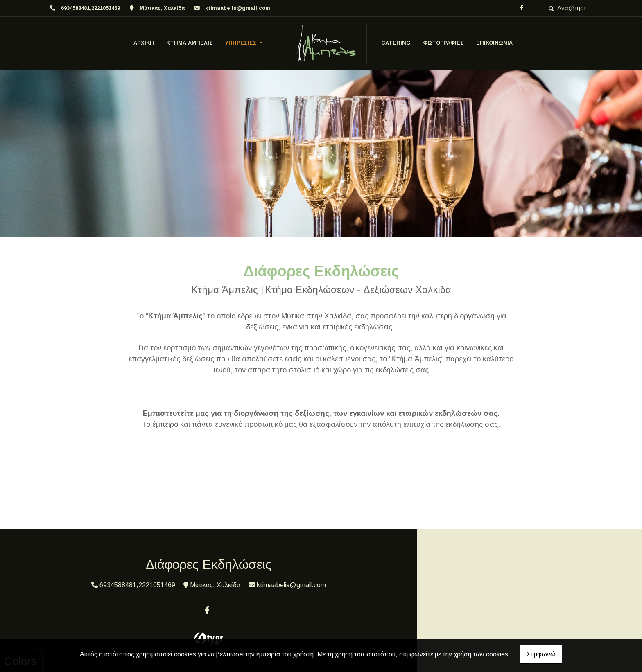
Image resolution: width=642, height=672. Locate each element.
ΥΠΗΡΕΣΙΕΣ (242, 43)
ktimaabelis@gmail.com (238, 8)
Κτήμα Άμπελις (190, 43)
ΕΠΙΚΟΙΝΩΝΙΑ (494, 43)
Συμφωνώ (541, 654)
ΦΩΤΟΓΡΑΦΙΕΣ (443, 43)
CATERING (396, 43)
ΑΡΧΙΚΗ (144, 43)
